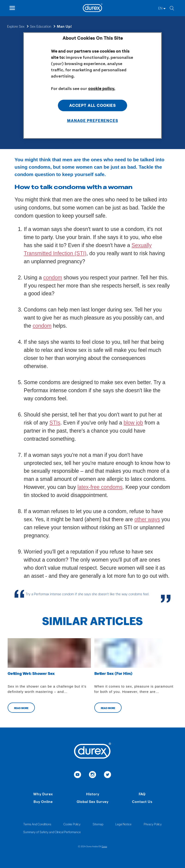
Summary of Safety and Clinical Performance (52, 832)
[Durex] (93, 8)
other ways (147, 519)
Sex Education (41, 26)
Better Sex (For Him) (113, 673)
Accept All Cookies (92, 105)
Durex (104, 846)
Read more (21, 708)
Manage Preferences (92, 120)
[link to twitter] (108, 775)
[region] (92, 85)
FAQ (142, 794)
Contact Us (142, 801)
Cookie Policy (72, 824)
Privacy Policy (153, 824)
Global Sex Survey (92, 801)
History (93, 794)
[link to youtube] (78, 775)
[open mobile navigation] (12, 8)
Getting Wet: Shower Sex (31, 673)
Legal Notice (123, 824)
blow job (133, 423)
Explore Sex (16, 26)
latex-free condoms (100, 487)
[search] (172, 8)
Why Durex (43, 794)
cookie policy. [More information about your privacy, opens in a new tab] (102, 88)
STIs (55, 423)
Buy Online (43, 801)
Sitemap (98, 824)
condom (53, 278)
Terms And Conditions (37, 824)
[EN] (162, 8)
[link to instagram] (93, 775)
